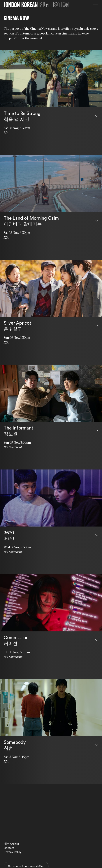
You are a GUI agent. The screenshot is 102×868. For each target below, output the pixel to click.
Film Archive (12, 844)
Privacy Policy (13, 852)
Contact (9, 848)
